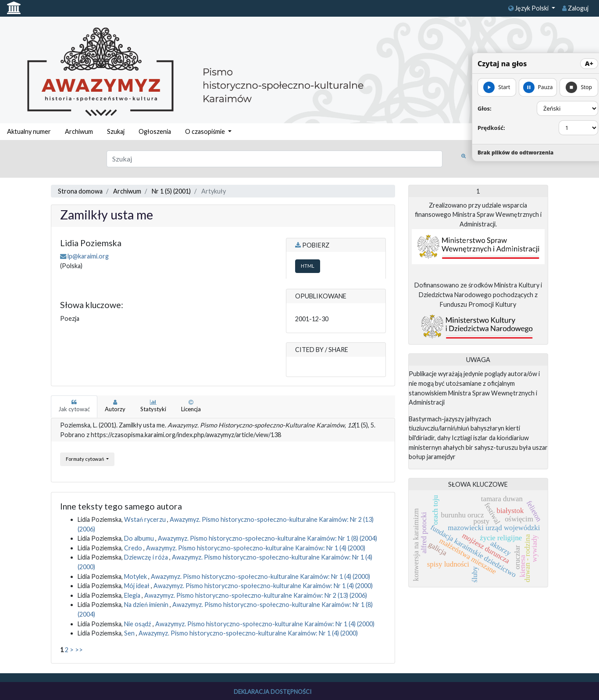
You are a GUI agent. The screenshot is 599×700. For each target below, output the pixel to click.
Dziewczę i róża (147, 557)
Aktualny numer (29, 131)
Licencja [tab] (191, 406)
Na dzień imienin (147, 605)
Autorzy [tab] (115, 406)
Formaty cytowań (85, 459)
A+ (589, 63)
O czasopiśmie (206, 131)
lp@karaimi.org (88, 256)
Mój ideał (137, 586)
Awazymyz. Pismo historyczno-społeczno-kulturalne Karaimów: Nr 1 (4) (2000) (256, 548)
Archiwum (79, 131)
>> (79, 650)
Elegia (133, 595)
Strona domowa (80, 191)
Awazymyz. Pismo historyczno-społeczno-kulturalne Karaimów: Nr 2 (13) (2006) (256, 595)
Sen (130, 633)
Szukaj (116, 131)
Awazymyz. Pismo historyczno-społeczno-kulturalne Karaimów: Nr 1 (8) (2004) (267, 538)
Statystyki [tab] (153, 406)
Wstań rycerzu (146, 519)
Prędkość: (491, 128)
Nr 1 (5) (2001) (171, 191)
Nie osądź (138, 624)
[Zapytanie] (275, 159)
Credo (134, 548)
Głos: (485, 108)
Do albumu (140, 538)
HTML (308, 266)
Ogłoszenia (155, 131)
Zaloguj (575, 8)
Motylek (136, 576)
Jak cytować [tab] (74, 406)
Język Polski (529, 8)
